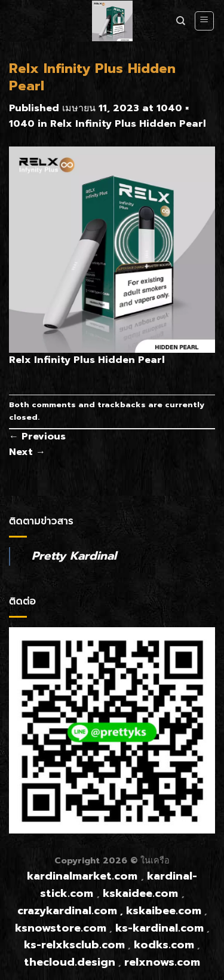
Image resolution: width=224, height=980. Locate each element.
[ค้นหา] (181, 21)
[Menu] (205, 21)
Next (27, 452)
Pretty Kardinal (74, 556)
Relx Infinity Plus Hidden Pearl (128, 124)
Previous (37, 436)
